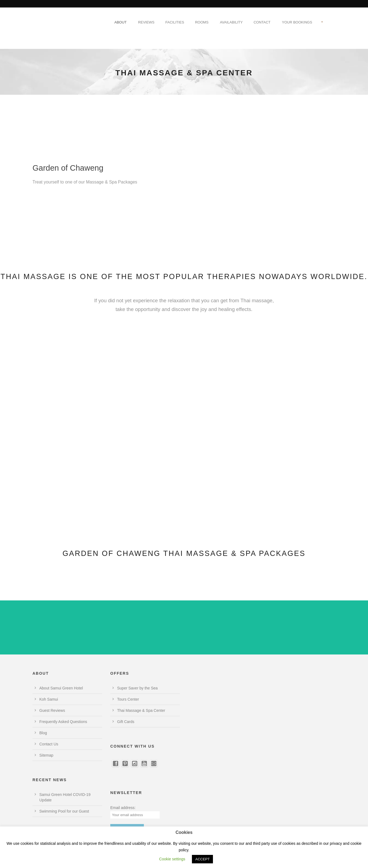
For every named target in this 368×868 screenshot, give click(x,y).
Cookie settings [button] (172, 859)
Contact (262, 22)
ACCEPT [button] (202, 859)
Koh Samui (49, 699)
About (121, 22)
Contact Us (49, 744)
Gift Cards (126, 722)
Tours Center (128, 699)
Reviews (146, 22)
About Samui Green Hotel (61, 688)
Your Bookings (297, 22)
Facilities (175, 22)
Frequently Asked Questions (63, 722)
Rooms (202, 22)
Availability (231, 22)
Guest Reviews (52, 710)
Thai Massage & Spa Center (141, 710)
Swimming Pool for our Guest (64, 811)
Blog (43, 733)
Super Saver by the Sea (137, 688)
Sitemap (46, 755)
